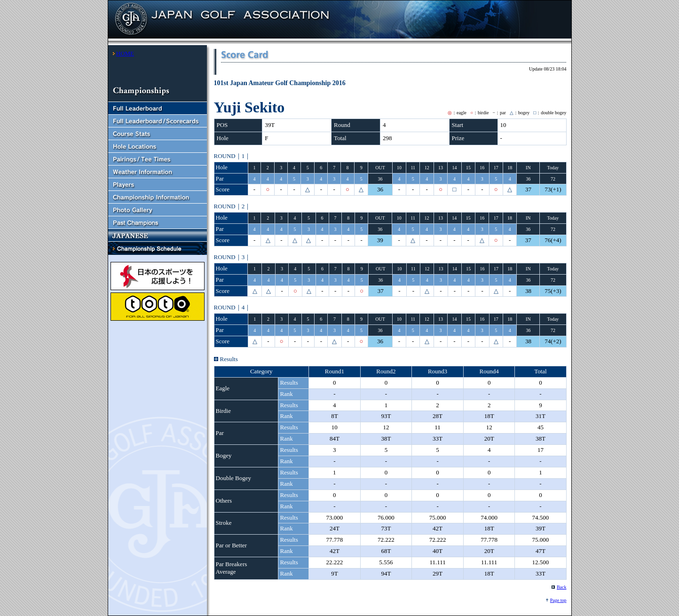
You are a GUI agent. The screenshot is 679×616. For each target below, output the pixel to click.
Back (562, 587)
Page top (558, 600)
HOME (125, 53)
